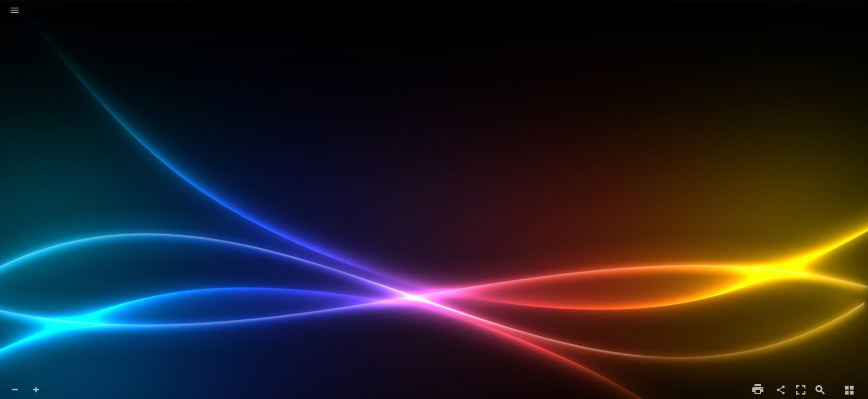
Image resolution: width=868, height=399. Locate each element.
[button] (15, 11)
